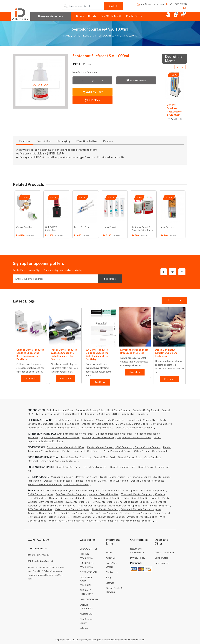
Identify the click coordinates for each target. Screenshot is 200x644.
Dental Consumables (76, 484)
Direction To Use (86, 141)
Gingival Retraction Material (134, 437)
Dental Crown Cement (147, 447)
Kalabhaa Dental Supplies (135, 502)
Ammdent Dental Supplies (43, 513)
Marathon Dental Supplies (136, 521)
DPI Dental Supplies (80, 517)
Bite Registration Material (98, 437)
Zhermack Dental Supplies (137, 494)
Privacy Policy (138, 558)
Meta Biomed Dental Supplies (58, 506)
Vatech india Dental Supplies (72, 509)
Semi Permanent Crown (118, 451)
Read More (31, 378)
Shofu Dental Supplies (105, 509)
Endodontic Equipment (146, 410)
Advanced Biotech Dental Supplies (141, 509)
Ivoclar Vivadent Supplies (52, 490)
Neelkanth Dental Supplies (110, 517)
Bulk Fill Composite (68, 424)
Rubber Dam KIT (73, 414)
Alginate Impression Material (76, 434)
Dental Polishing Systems (60, 428)
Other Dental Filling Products (95, 428)
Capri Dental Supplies (73, 513)
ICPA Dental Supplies (104, 502)
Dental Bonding (62, 420)
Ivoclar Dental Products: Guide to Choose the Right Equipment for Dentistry (64, 354)
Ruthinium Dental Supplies (125, 506)
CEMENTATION (88, 572)
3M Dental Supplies (52, 502)
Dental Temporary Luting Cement (82, 451)
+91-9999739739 (176, 4)
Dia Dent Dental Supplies (71, 494)
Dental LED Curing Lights (133, 424)
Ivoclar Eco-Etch (81, 227)
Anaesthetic (86, 614)
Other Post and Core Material (59, 461)
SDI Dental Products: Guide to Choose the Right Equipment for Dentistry (97, 354)
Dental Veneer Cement (100, 447)
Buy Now (93, 100)
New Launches (162, 563)
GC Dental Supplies (77, 502)
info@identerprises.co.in (151, 4)
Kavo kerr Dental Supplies (102, 521)
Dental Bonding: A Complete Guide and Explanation (166, 353)
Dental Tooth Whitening (114, 481)
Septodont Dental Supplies (106, 498)
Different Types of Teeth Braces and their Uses (134, 351)
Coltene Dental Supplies (85, 490)
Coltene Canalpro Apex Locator (174, 108)
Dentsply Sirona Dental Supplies (68, 498)
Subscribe (110, 279)
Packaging (64, 141)
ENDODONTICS (89, 549)
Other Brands (57, 517)
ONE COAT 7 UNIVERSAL (51, 229)
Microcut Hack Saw (62, 477)
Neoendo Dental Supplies (104, 494)
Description (44, 141)
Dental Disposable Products (147, 481)
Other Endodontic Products (129, 414)
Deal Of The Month (111, 16)
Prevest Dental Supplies (92, 506)
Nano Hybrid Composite (142, 420)
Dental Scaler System (113, 477)
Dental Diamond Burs (123, 467)
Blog (108, 577)
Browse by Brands (86, 16)
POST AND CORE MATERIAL (86, 581)
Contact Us (112, 572)
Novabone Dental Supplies (135, 513)
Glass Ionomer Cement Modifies (65, 447)
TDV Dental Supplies (40, 509)
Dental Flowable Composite (98, 424)
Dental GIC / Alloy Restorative (134, 428)
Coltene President (24, 227)
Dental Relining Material (59, 481)
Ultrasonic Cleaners (140, 477)
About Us (111, 558)
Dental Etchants (84, 420)
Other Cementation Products (151, 451)
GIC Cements (124, 447)
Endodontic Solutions (98, 414)
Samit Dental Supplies (156, 506)
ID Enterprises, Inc (82, 640)
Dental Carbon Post (130, 457)
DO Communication (135, 640)
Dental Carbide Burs (68, 467)
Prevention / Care (87, 477)
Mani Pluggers (167, 227)
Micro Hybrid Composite (110, 420)
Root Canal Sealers (119, 410)
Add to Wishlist (136, 80)
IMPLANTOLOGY (89, 599)
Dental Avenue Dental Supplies (120, 490)
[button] (40, 81)
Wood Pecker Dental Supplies (67, 521)
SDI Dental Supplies (153, 490)
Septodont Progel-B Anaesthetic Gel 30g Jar (143, 229)
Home (67, 36)
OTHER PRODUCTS (84, 36)
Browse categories (51, 16)
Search (113, 6)
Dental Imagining (86, 481)
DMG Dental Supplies (40, 494)
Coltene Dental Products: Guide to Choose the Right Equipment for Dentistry (30, 354)
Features (25, 141)
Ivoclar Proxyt (109, 227)
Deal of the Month (164, 552)
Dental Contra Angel (95, 467)
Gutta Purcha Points (48, 414)
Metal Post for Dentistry (76, 457)
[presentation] (178, 67)
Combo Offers (134, 16)
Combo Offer (161, 558)
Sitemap (110, 583)
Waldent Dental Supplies (143, 517)
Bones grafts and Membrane (45, 484)
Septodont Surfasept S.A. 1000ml (117, 36)
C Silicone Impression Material (114, 434)
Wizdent (84, 628)
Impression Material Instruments (60, 437)
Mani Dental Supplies (137, 498)
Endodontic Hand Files (60, 410)
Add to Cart (93, 92)
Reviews (108, 141)
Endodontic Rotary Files (90, 410)
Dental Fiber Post (105, 457)
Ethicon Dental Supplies (103, 513)
